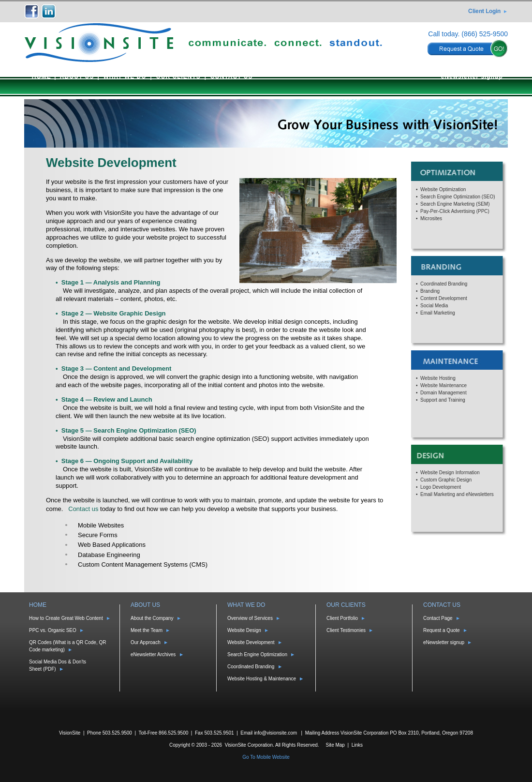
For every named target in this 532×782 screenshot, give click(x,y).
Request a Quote (442, 630)
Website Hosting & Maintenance (262, 679)
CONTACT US (232, 76)
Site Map (335, 745)
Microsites (431, 218)
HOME (42, 76)
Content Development (444, 298)
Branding (430, 291)
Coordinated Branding (444, 284)
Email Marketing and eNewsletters (457, 494)
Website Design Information (450, 473)
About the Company (152, 618)
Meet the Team (147, 630)
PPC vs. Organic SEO (53, 630)
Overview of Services (250, 618)
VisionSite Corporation (249, 745)
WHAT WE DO (125, 76)
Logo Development (441, 487)
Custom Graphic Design (446, 480)
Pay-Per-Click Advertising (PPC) (455, 211)
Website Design (244, 630)
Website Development (251, 642)
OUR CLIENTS (178, 76)
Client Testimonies (346, 630)
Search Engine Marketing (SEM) (455, 204)
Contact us (83, 509)
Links (357, 745)
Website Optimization (443, 189)
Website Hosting (438, 378)
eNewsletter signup (472, 76)
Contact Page (438, 618)
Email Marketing (438, 313)
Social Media (434, 306)
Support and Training (443, 400)
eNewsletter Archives (153, 654)
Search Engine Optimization (257, 654)
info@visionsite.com (275, 733)
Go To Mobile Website (266, 757)
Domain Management (443, 393)
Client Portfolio (342, 618)
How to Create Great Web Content (66, 618)
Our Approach (146, 642)
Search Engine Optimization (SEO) (458, 197)
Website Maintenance (443, 385)
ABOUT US (77, 76)
